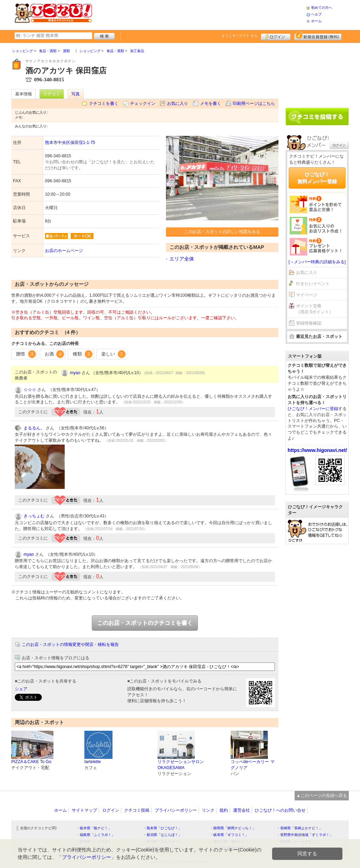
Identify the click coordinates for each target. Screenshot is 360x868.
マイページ (307, 295)
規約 (224, 810)
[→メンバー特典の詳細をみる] (317, 262)
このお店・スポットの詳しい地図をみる (222, 232)
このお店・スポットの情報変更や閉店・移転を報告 (70, 644)
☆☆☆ (30, 390)
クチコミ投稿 (137, 810)
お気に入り (178, 103)
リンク (208, 810)
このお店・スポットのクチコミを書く (145, 623)
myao (75, 373)
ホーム (316, 21)
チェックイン (143, 103)
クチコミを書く (104, 103)
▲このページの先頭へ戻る (322, 795)
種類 (83, 354)
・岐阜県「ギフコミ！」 (229, 835)
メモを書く (211, 103)
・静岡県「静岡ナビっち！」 (233, 828)
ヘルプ (316, 14)
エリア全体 (182, 259)
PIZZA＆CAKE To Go (31, 762)
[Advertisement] (199, 14)
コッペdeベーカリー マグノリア (253, 765)
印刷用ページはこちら (254, 103)
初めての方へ (322, 8)
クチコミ (52, 94)
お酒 (54, 354)
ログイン (276, 36)
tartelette (93, 762)
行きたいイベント (313, 284)
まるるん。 (34, 428)
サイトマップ (84, 810)
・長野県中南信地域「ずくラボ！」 (305, 835)
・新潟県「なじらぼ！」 (162, 835)
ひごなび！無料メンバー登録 (317, 178)
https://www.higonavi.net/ (317, 450)
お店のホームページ (64, 251)
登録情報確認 (309, 323)
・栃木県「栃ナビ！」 (94, 828)
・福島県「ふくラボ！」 (96, 835)
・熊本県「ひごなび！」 (162, 828)
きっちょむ (34, 516)
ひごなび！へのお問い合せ (280, 810)
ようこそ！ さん (240, 35)
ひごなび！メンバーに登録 (313, 409)
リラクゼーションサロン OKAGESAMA (181, 765)
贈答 (26, 354)
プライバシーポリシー (176, 810)
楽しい (113, 354)
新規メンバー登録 (318, 36)
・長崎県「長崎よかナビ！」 (300, 828)
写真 (76, 94)
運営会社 (242, 810)
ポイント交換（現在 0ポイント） (315, 309)
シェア (21, 689)
